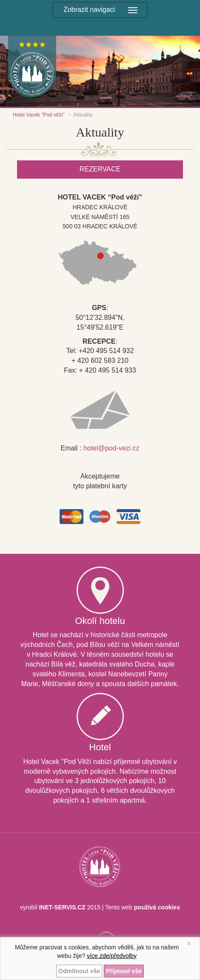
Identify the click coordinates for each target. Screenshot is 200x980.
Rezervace (100, 169)
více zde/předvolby (112, 956)
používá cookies (157, 907)
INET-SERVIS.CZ (62, 907)
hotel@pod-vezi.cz (111, 448)
